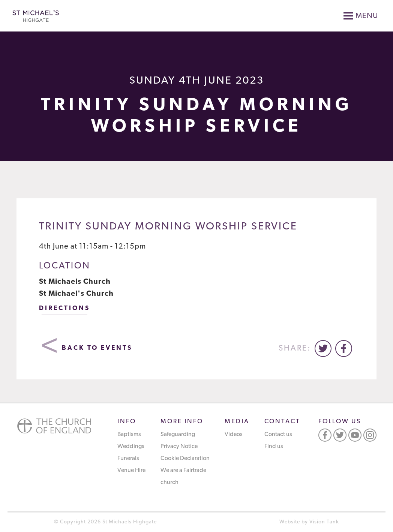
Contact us (278, 435)
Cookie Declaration (185, 459)
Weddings (131, 447)
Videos (234, 435)
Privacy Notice (179, 447)
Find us (274, 447)
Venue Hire (131, 471)
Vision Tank (324, 522)
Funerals (128, 459)
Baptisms (129, 435)
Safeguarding (178, 435)
